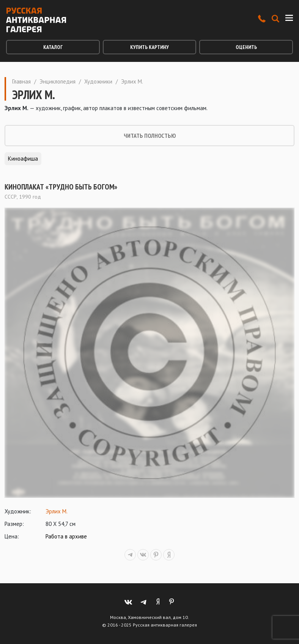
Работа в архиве (66, 536)
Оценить (246, 47)
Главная (21, 81)
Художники (98, 81)
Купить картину (149, 47)
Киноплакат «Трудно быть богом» (61, 187)
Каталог (53, 47)
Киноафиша (23, 159)
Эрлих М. (57, 511)
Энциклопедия (57, 81)
